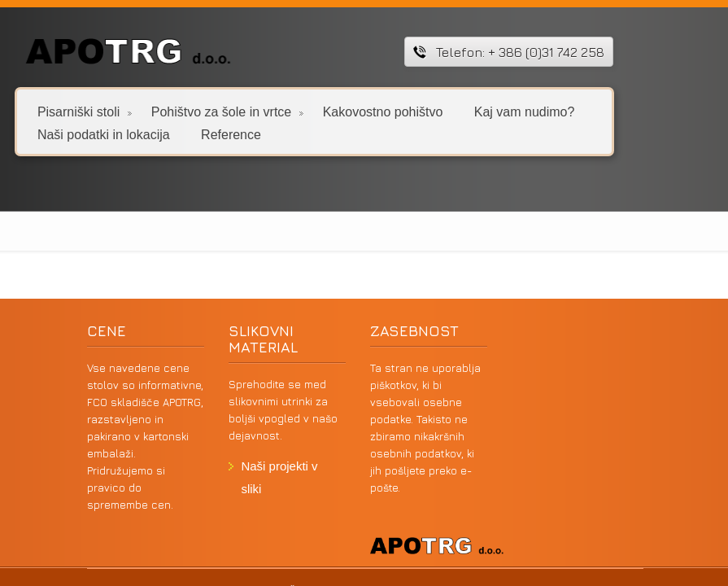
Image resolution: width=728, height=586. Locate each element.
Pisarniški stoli (85, 111)
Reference (231, 134)
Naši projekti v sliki (275, 466)
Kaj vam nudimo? (525, 111)
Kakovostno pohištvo (383, 111)
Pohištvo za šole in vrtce (227, 111)
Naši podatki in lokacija (104, 134)
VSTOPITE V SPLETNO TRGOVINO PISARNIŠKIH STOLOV (191, 516)
